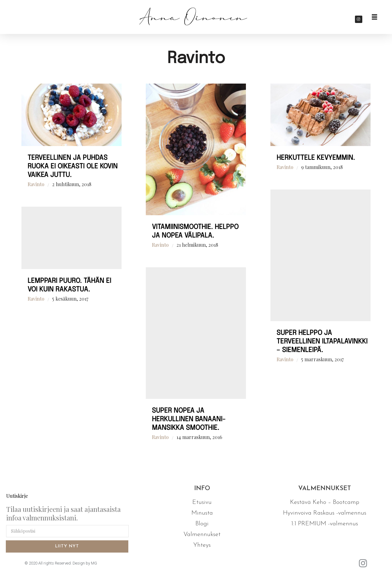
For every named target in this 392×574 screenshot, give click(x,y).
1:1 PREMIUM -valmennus (325, 524)
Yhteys (202, 545)
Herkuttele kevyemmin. (316, 158)
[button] (375, 17)
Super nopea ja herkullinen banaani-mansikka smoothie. (189, 419)
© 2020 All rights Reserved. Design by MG (61, 563)
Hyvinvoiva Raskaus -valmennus (325, 513)
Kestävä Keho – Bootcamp (325, 502)
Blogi (202, 524)
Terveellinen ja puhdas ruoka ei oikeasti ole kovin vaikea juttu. (73, 167)
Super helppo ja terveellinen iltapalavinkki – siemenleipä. (322, 342)
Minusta (202, 513)
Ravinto (36, 184)
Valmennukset (202, 535)
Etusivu (202, 502)
